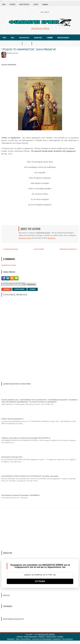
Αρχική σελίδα (39, 249)
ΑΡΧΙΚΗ (7, 289)
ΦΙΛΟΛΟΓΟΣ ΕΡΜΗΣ (47, 634)
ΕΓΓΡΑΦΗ (40, 581)
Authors (12, 4)
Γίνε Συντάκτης (67, 639)
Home (4, 4)
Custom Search (51, 636)
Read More (51, 238)
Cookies (60, 636)
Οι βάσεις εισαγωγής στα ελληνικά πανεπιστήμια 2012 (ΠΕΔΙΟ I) (26, 438)
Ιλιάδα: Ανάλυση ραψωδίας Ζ (12, 419)
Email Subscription (31, 636)
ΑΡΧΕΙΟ (33, 289)
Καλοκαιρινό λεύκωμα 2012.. (12, 457)
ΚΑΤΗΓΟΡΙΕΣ (19, 289)
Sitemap (20, 636)
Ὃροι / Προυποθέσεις (23, 639)
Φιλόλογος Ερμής (25, 238)
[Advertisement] (22, 339)
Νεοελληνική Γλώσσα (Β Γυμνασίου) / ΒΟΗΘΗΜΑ (21, 495)
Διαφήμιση (57, 639)
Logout (36, 4)
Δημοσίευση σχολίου (9, 265)
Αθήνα (45, 4)
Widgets (41, 636)
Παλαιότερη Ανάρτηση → (69, 249)
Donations (11, 639)
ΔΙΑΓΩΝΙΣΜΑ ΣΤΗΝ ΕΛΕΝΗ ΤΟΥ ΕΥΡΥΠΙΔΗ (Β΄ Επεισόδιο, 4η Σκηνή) (30, 476)
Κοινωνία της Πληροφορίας (42, 639)
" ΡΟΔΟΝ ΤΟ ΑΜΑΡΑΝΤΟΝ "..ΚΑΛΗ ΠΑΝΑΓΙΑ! (29, 49)
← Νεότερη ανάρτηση (10, 249)
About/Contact (24, 4)
